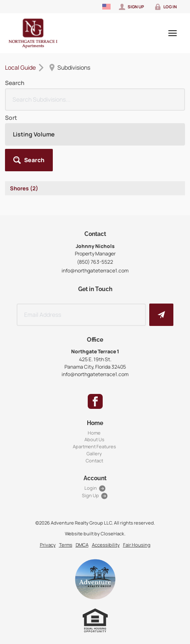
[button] (29, 160)
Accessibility (106, 545)
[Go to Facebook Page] (95, 401)
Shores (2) (24, 188)
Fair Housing (137, 545)
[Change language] (106, 7)
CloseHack (112, 533)
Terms (66, 545)
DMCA (82, 545)
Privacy (48, 545)
